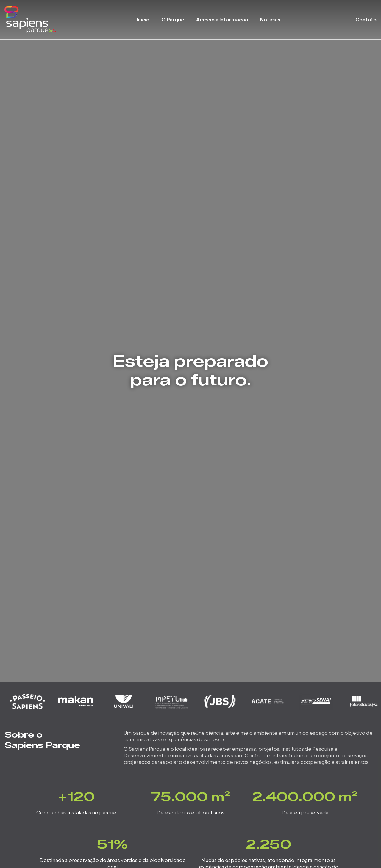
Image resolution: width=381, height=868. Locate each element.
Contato (366, 19)
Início (143, 19)
